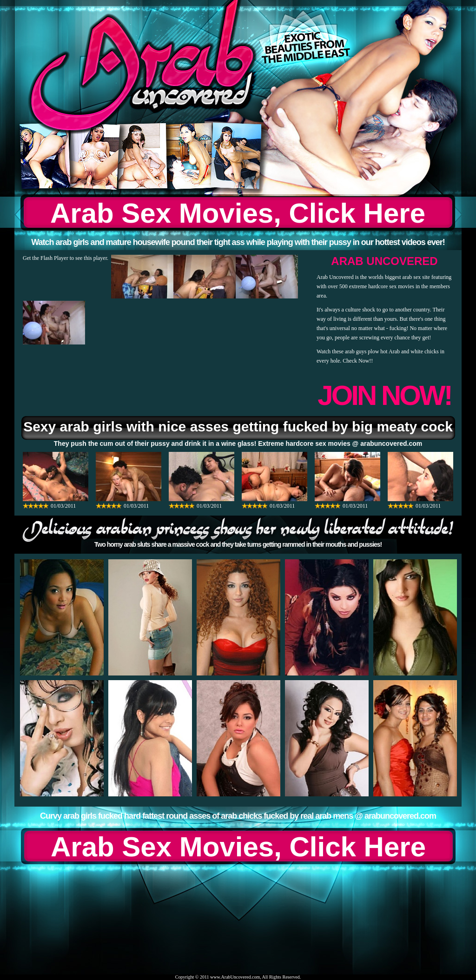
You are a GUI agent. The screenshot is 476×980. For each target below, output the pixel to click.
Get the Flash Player (46, 258)
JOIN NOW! (384, 395)
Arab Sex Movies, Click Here (238, 213)
